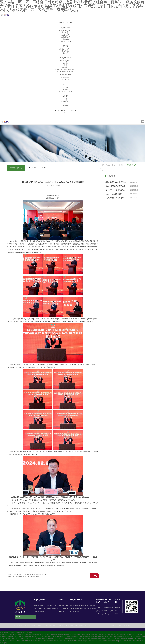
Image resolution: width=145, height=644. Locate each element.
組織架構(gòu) (44, 608)
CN (65, 112)
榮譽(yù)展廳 (52, 608)
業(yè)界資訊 (32, 168)
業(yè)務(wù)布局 (65, 58)
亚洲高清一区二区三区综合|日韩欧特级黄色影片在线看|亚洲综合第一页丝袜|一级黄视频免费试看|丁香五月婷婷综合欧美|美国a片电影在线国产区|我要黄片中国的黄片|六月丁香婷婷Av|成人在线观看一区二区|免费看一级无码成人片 (71, 634)
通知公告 (45, 168)
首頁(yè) (113, 168)
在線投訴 (65, 106)
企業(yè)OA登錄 (60, 110)
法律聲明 (127, 626)
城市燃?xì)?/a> (74, 605)
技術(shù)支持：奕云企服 (83, 625)
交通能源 (82, 605)
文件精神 (107, 608)
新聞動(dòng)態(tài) (16, 168)
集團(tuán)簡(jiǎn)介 (40, 605)
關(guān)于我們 (65, 28)
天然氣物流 (92, 605)
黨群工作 (65, 84)
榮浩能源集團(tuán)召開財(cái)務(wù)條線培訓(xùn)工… (30, 574)
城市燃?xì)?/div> (65, 61)
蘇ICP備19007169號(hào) (66, 625)
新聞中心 (65, 46)
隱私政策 (113, 626)
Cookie (120, 626)
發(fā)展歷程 (50, 605)
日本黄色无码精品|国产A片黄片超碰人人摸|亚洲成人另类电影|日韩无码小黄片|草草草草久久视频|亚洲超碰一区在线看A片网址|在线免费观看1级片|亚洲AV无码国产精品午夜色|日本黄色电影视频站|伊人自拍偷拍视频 (74, 639)
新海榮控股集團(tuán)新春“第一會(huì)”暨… (26, 577)
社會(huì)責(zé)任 (66, 74)
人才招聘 (118, 608)
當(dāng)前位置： (106, 168)
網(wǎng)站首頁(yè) (65, 22)
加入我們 (65, 96)
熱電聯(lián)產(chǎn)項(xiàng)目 (79, 608)
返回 (94, 576)
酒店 (86, 605)
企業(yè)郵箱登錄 (71, 110)
